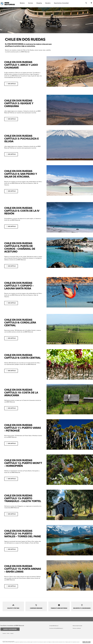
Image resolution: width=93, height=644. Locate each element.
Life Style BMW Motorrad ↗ (54, 624)
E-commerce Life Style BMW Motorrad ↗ (56, 626)
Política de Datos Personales (77, 624)
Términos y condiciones (77, 626)
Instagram (12, 632)
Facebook (4, 632)
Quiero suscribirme (10, 627)
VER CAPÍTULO (12, 84)
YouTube (8, 632)
